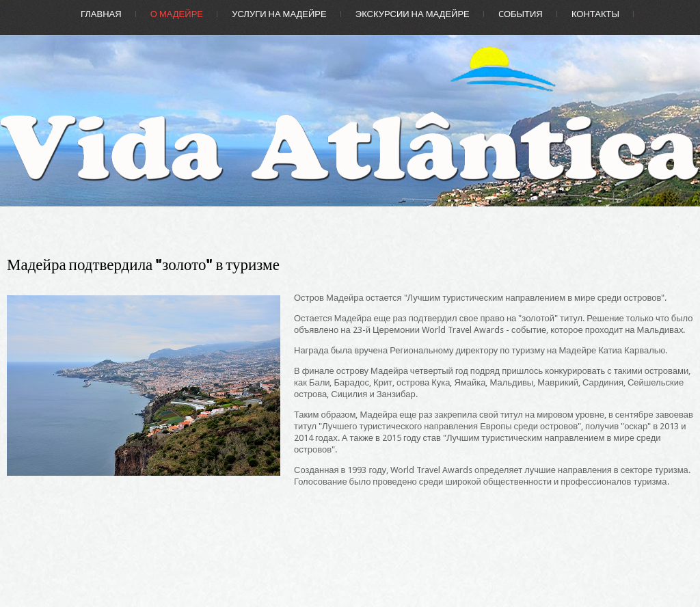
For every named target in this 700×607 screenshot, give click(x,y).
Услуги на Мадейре (279, 14)
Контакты (595, 14)
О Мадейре (177, 14)
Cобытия (521, 14)
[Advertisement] (494, 513)
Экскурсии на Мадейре (413, 14)
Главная (101, 14)
